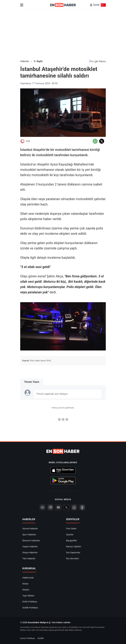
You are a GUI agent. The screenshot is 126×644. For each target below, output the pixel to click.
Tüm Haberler (29, 559)
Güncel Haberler (30, 529)
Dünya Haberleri (30, 553)
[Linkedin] (42, 507)
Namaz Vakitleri (74, 547)
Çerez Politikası (28, 638)
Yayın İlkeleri (28, 596)
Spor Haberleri (29, 535)
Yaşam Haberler (30, 547)
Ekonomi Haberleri (31, 541)
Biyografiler (72, 541)
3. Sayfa (38, 61)
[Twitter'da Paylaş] (102, 141)
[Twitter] (66, 507)
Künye (25, 584)
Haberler (25, 61)
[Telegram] (50, 507)
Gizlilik (41, 638)
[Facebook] (82, 507)
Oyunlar (70, 535)
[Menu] (22, 5)
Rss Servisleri (73, 559)
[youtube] (58, 507)
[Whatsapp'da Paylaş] (95, 141)
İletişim (26, 590)
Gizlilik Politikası (30, 608)
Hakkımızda (28, 578)
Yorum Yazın (32, 382)
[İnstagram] (74, 507)
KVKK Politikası (30, 602)
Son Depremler (73, 553)
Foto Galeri (71, 529)
